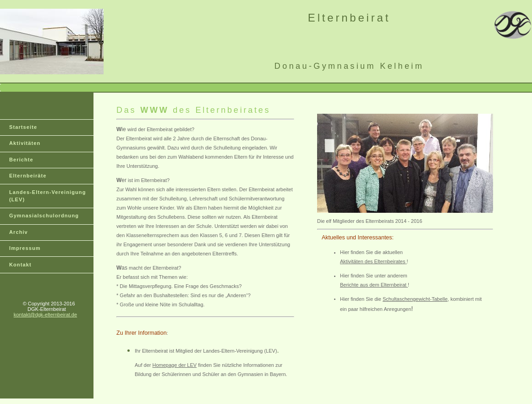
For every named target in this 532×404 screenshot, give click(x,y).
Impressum (25, 248)
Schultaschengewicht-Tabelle (415, 299)
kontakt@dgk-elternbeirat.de (45, 315)
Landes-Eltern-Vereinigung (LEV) (47, 196)
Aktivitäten (25, 143)
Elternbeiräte (28, 176)
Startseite (23, 127)
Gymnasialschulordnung (44, 216)
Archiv (19, 232)
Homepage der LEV (175, 365)
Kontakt (20, 265)
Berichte (21, 160)
